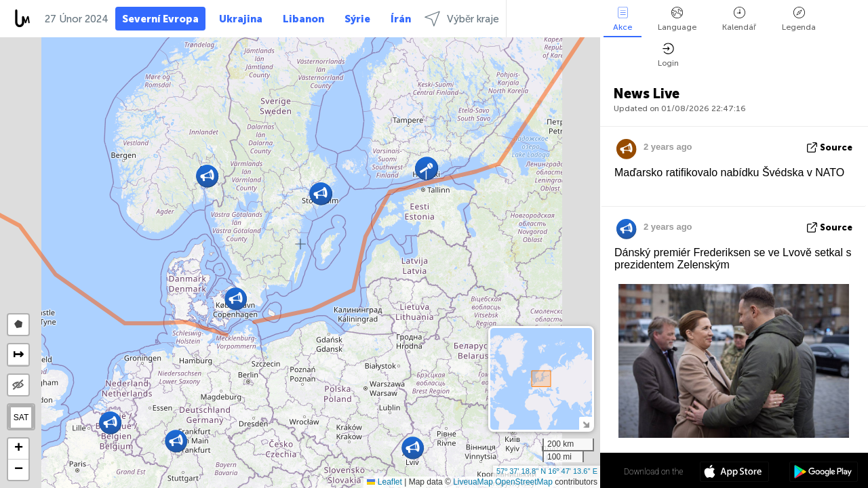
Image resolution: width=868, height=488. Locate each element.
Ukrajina (241, 19)
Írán (401, 19)
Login (668, 55)
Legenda (799, 19)
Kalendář (739, 19)
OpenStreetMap (524, 482)
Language (677, 19)
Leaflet (384, 482)
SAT (21, 418)
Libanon (303, 19)
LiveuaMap (473, 482)
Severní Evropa (160, 19)
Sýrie (357, 19)
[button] (236, 299)
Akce (623, 19)
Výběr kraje (462, 19)
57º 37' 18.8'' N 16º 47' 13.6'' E (547, 471)
